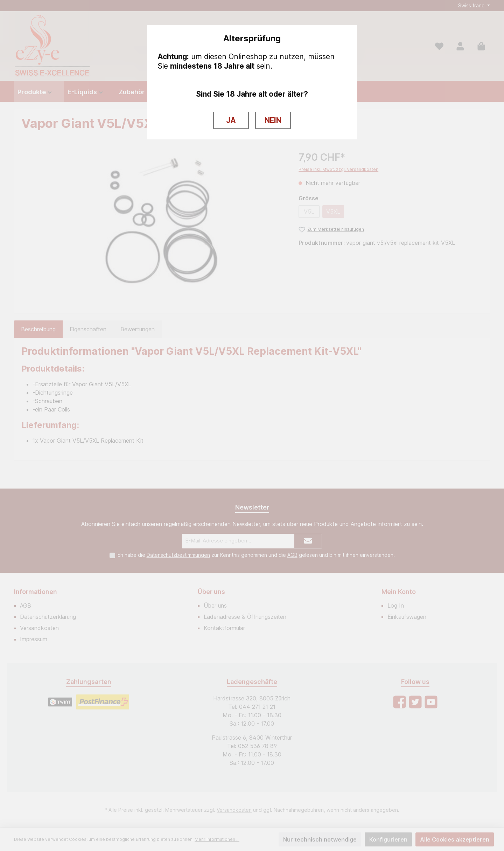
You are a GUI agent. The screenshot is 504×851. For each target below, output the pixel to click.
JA (231, 120)
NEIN (273, 120)
